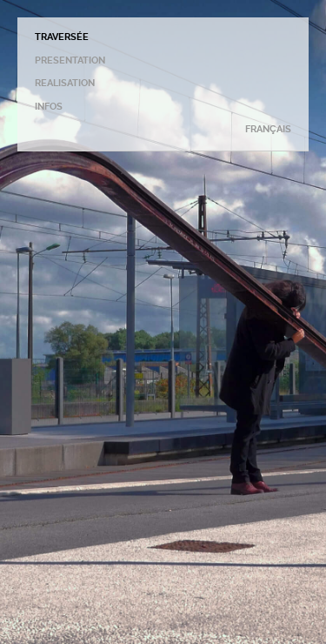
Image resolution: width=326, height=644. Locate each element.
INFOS (49, 107)
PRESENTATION (70, 60)
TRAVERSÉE (62, 37)
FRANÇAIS (268, 129)
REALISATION (65, 83)
